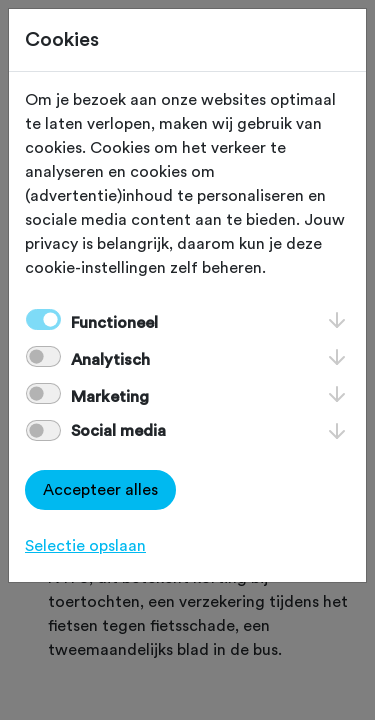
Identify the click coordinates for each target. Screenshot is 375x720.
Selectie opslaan (85, 546)
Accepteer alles (100, 490)
